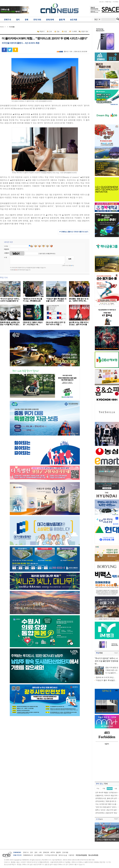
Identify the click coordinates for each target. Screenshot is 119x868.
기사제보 (115, 2)
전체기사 (26, 852)
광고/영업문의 (39, 855)
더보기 (116, 653)
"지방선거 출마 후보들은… (106, 680)
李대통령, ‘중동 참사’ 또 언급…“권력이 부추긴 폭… (79, 300)
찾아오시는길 (63, 855)
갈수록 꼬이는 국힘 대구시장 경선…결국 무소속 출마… (79, 324)
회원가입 (108, 2)
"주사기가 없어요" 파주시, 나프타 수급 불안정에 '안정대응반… (106, 661)
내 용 (6, 257)
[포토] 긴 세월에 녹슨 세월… (107, 839)
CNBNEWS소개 (28, 855)
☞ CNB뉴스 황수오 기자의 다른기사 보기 (74, 232)
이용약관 (71, 855)
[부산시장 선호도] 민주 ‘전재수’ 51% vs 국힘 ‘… (56, 323)
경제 (36, 852)
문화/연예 (46, 852)
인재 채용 (65, 852)
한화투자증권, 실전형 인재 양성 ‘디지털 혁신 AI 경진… (10, 323)
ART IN (53, 852)
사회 (40, 852)
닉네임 (6, 246)
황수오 (66, 52)
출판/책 (59, 852)
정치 (31, 852)
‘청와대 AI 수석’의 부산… (105, 677)
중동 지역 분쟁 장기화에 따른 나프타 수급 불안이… (112, 670)
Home (2, 27)
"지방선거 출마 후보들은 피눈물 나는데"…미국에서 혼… (56, 301)
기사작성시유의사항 (51, 855)
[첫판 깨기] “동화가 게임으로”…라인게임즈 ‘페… (33, 323)
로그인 (101, 2)
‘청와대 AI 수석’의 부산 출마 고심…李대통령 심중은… (32, 301)
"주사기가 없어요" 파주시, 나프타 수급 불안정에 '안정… (10, 301)
